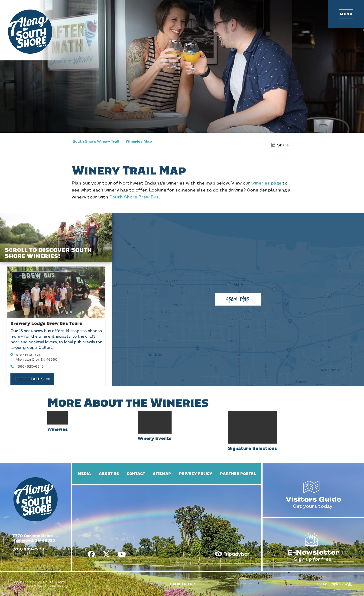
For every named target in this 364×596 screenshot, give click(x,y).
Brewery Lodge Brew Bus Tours (46, 323)
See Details (32, 379)
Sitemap (162, 500)
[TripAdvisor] (232, 579)
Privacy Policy (196, 500)
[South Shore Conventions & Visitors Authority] (30, 32)
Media (84, 500)
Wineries (58, 475)
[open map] (238, 299)
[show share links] (280, 145)
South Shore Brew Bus (134, 197)
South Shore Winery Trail (99, 141)
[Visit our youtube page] (122, 581)
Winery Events (155, 475)
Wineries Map (139, 142)
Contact (136, 500)
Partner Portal (238, 500)
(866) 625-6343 (27, 366)
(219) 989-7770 (28, 576)
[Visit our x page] (106, 581)
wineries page (266, 183)
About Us (109, 500)
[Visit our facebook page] (91, 581)
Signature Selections (252, 475)
